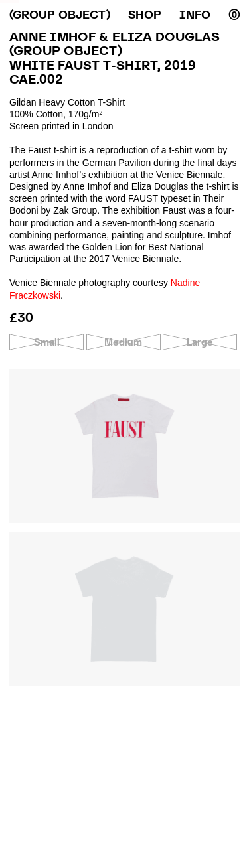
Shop (145, 15)
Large (200, 342)
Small (47, 342)
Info (195, 15)
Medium (123, 342)
